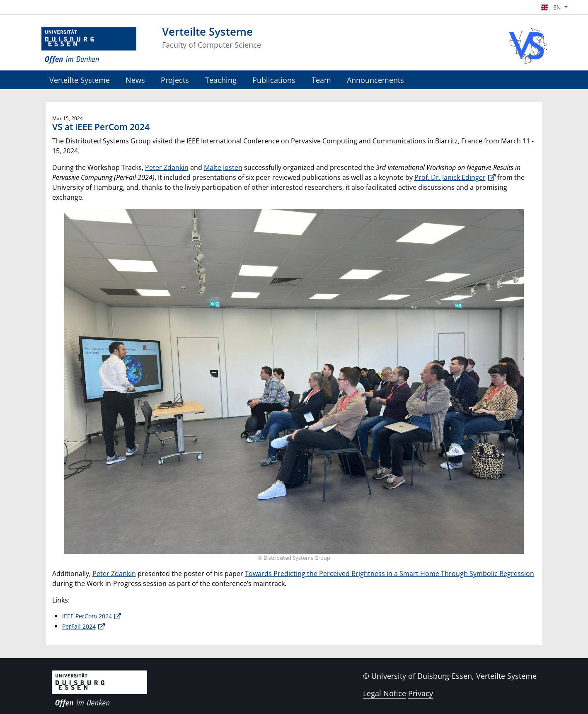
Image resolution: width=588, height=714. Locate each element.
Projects (175, 80)
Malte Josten (223, 167)
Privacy (421, 693)
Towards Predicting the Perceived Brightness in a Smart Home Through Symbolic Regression (390, 574)
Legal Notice (385, 693)
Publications (274, 80)
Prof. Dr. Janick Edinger (450, 177)
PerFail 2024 (79, 626)
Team (321, 80)
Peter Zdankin (167, 167)
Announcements (375, 80)
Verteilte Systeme (80, 80)
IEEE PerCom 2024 (87, 616)
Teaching (221, 80)
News (135, 80)
